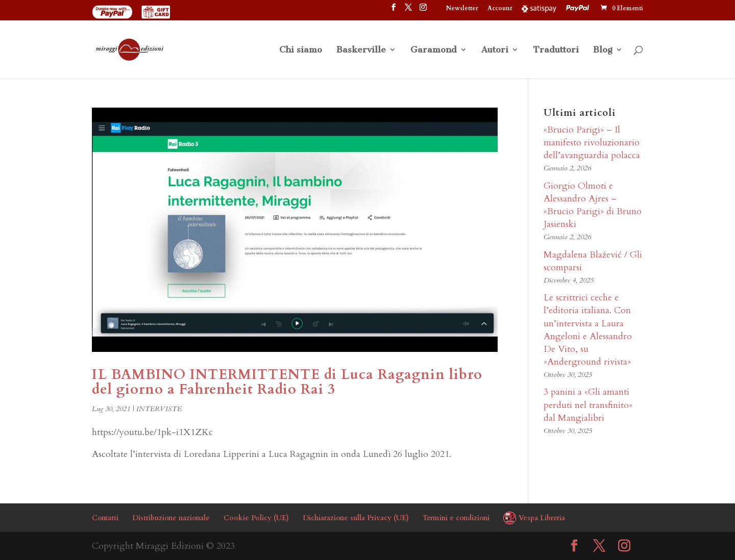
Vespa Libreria (542, 518)
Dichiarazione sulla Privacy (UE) (356, 518)
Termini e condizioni (456, 518)
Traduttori (556, 50)
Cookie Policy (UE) (256, 518)
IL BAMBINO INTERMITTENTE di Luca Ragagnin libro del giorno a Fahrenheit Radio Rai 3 (287, 382)
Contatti (105, 518)
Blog (603, 50)
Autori (495, 50)
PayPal (579, 8)
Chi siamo (301, 50)
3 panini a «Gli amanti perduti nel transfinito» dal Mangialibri (588, 405)
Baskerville (361, 50)
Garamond (434, 50)
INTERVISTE (159, 409)
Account (500, 9)
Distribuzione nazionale (171, 518)
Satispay (539, 8)
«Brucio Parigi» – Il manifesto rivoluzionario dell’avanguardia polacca (592, 143)
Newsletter (462, 9)
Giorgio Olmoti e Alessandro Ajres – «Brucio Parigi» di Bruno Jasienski (593, 205)
